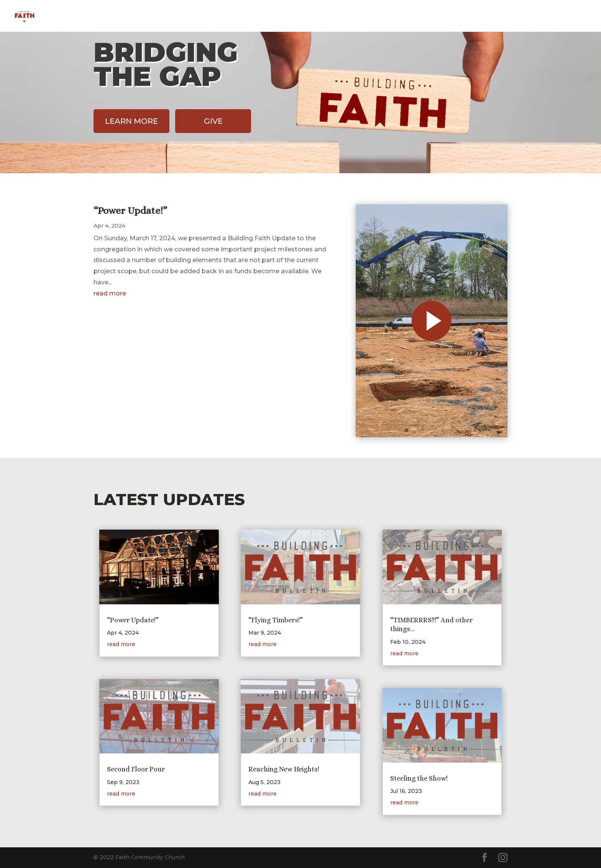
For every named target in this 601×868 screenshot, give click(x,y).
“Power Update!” (130, 210)
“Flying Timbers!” (276, 620)
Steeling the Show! (419, 778)
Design (502, 16)
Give (534, 16)
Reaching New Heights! (284, 769)
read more (110, 293)
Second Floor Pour (136, 769)
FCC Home (571, 16)
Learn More (131, 121)
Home (468, 16)
